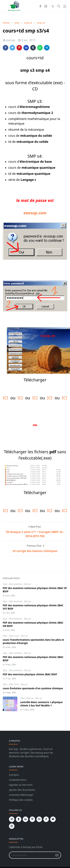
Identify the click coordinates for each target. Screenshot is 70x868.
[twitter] (53, 819)
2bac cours (14, 636)
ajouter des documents (22, 790)
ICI (5, 398)
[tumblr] (19, 819)
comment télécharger (21, 795)
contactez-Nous (18, 780)
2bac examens (16, 584)
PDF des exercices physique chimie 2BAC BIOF (30, 674)
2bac (5, 584)
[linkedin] (25, 819)
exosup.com (35, 213)
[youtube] (39, 819)
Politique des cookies (21, 800)
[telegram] (12, 819)
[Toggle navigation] (65, 6)
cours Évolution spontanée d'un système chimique (33, 688)
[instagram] (46, 6)
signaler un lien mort (21, 785)
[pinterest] (32, 819)
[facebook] (40, 6)
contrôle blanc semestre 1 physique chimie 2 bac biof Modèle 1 (41, 704)
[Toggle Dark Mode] (53, 6)
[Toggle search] (59, 6)
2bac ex (30, 698)
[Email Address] (31, 855)
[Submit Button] (57, 855)
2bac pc (27, 584)
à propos (14, 775)
